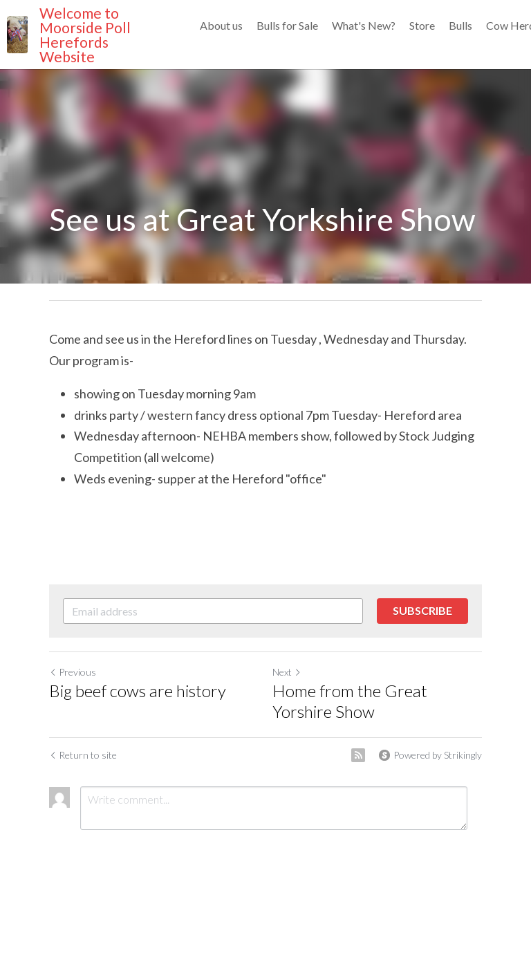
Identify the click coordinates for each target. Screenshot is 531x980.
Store (422, 25)
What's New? (364, 25)
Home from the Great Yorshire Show (350, 701)
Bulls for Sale (287, 25)
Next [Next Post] (287, 672)
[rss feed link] (358, 755)
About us (221, 25)
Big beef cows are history (138, 691)
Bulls (460, 25)
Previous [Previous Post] (73, 672)
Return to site (83, 755)
